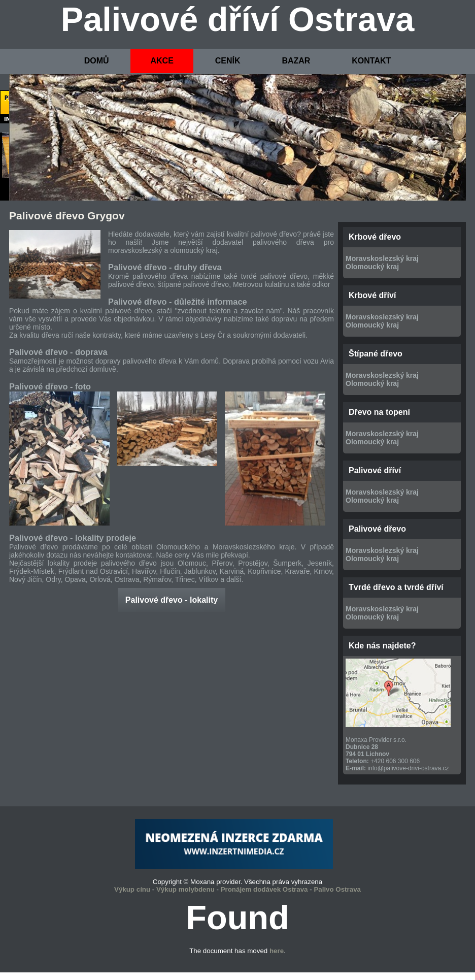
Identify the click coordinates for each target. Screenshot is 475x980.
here (277, 951)
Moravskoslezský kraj (382, 258)
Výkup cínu (132, 889)
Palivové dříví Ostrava (238, 19)
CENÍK (228, 61)
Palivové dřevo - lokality (172, 600)
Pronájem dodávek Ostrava (264, 889)
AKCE (162, 61)
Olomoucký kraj (372, 267)
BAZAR (296, 61)
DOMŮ (97, 61)
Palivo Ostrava (337, 889)
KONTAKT (371, 61)
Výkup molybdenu (185, 889)
